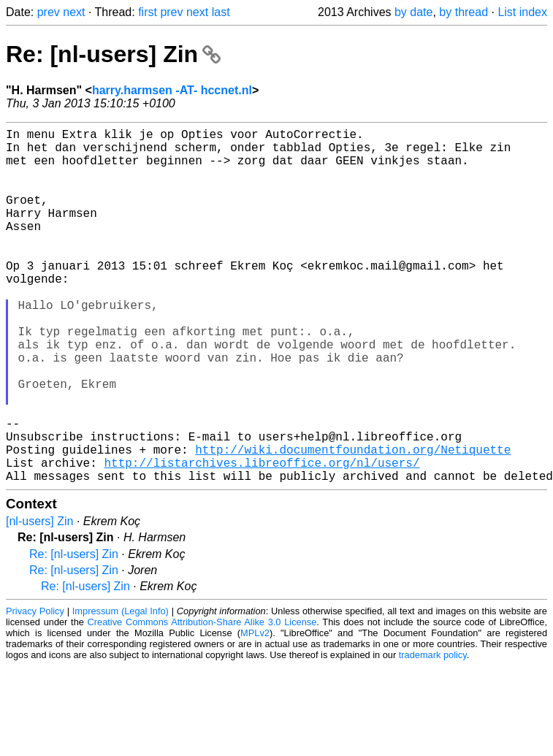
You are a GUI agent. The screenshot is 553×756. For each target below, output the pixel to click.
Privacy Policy (35, 690)
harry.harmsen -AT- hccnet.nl (172, 90)
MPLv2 (255, 712)
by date (413, 12)
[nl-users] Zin (39, 600)
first (148, 12)
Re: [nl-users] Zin (113, 54)
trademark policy (433, 734)
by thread (464, 12)
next (74, 12)
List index (522, 12)
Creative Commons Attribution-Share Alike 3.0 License (202, 701)
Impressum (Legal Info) (121, 690)
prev (49, 12)
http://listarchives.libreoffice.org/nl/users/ (262, 538)
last (221, 12)
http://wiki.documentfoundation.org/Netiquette (353, 522)
